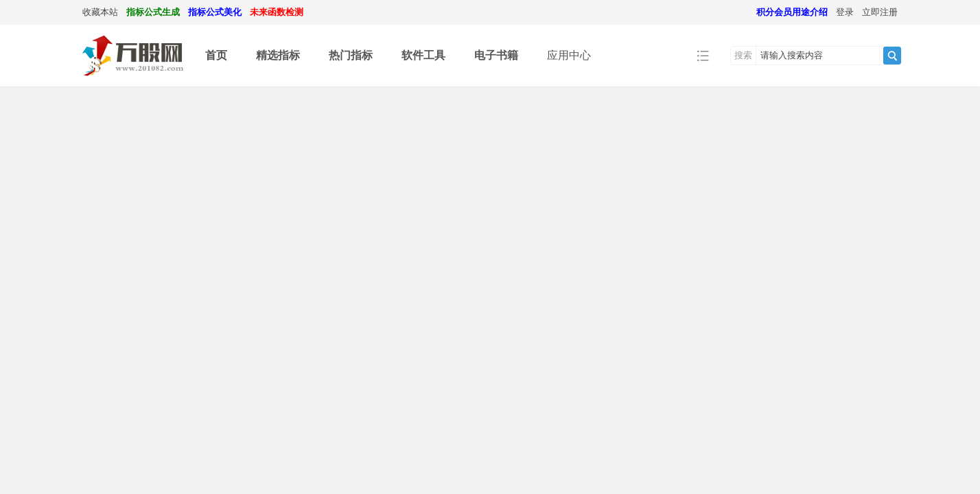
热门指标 (351, 55)
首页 (216, 55)
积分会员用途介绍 (792, 12)
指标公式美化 (215, 12)
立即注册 (880, 12)
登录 (845, 12)
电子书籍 (496, 55)
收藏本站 (100, 12)
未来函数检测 (277, 12)
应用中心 (569, 55)
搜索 (743, 55)
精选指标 (278, 55)
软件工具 (423, 55)
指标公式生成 (153, 12)
